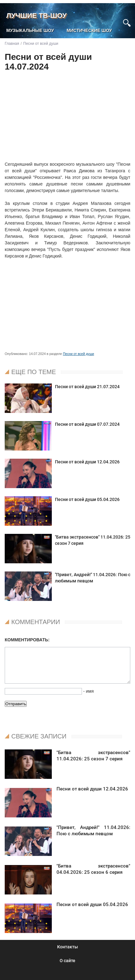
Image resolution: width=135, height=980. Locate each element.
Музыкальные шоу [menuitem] (30, 30)
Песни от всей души (78, 354)
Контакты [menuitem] (67, 947)
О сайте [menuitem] (67, 961)
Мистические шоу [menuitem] (89, 30)
